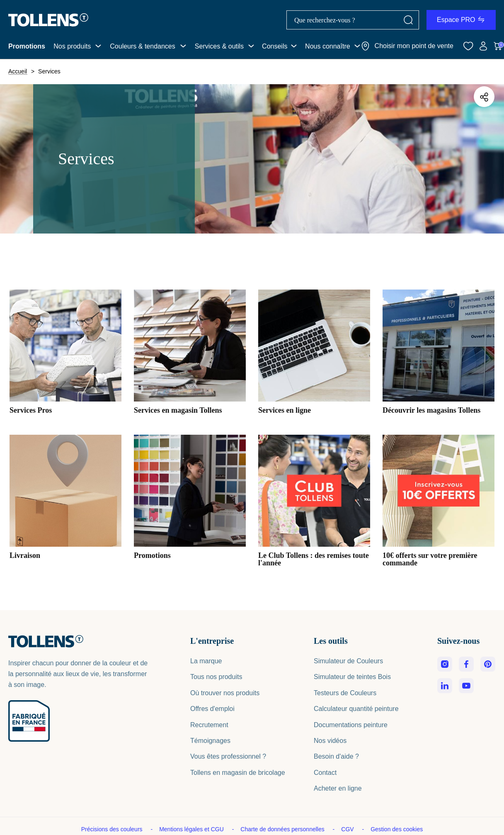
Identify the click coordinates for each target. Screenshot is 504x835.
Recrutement (209, 725)
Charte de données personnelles (283, 829)
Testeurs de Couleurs (345, 693)
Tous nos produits (216, 677)
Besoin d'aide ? (336, 756)
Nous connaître (328, 46)
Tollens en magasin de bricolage (238, 773)
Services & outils (219, 46)
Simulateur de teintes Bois (352, 677)
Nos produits (72, 46)
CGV (348, 829)
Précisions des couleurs (113, 829)
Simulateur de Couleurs (348, 661)
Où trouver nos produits (225, 693)
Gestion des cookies (397, 829)
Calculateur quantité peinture (356, 709)
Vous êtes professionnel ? (228, 756)
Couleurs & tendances (142, 46)
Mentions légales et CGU (192, 829)
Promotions (27, 46)
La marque (206, 661)
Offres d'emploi (212, 709)
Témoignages (210, 741)
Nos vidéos (330, 741)
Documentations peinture (351, 725)
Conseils (275, 46)
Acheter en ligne (338, 788)
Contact (325, 773)
